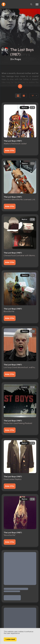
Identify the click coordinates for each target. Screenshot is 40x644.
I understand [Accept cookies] (10, 639)
